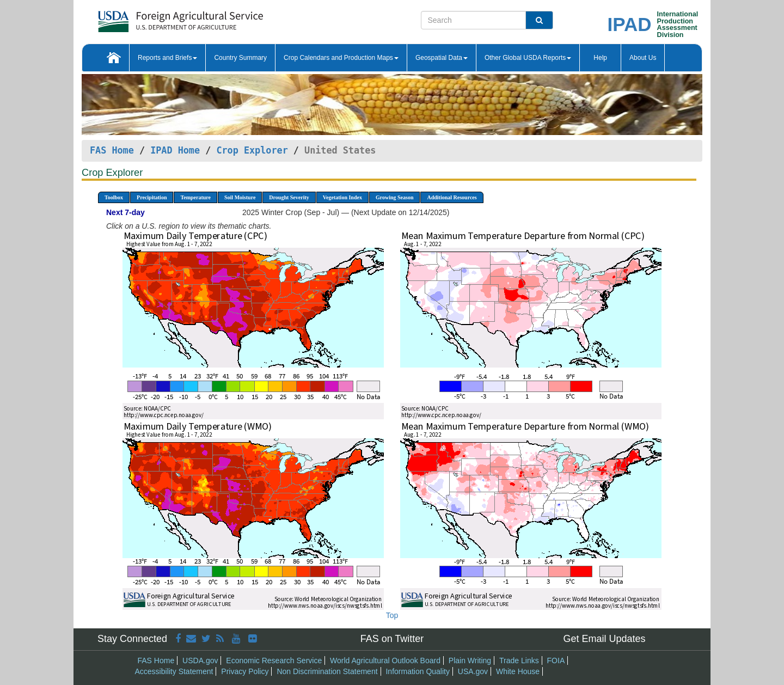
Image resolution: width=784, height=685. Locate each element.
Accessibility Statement (174, 671)
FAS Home (112, 150)
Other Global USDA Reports (528, 58)
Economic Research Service (274, 660)
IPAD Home (175, 150)
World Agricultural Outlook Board (385, 660)
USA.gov (473, 671)
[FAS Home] (153, 18)
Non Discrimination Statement (327, 671)
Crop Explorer (252, 150)
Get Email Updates (604, 639)
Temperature (195, 197)
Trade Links (519, 660)
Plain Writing (470, 660)
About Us (643, 58)
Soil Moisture (240, 197)
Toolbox (114, 197)
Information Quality (418, 671)
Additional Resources (452, 197)
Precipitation (152, 197)
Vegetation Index (342, 197)
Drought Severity (289, 197)
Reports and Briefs (167, 58)
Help (600, 58)
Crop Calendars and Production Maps (341, 58)
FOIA (556, 660)
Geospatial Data (442, 58)
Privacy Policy (245, 671)
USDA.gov (200, 660)
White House (518, 671)
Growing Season (395, 197)
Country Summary (240, 58)
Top (392, 615)
